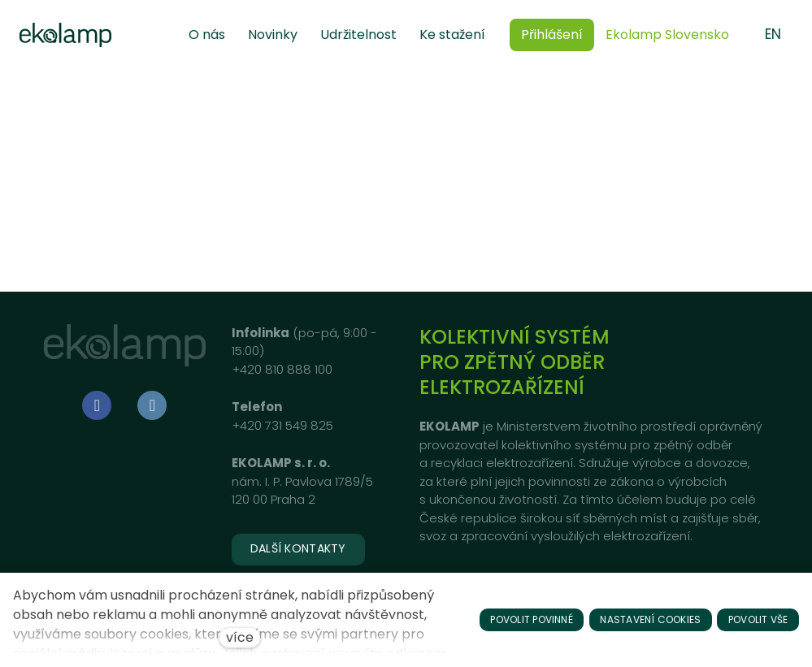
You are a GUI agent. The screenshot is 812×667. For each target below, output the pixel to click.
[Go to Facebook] (97, 405)
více (240, 637)
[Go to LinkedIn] (152, 405)
